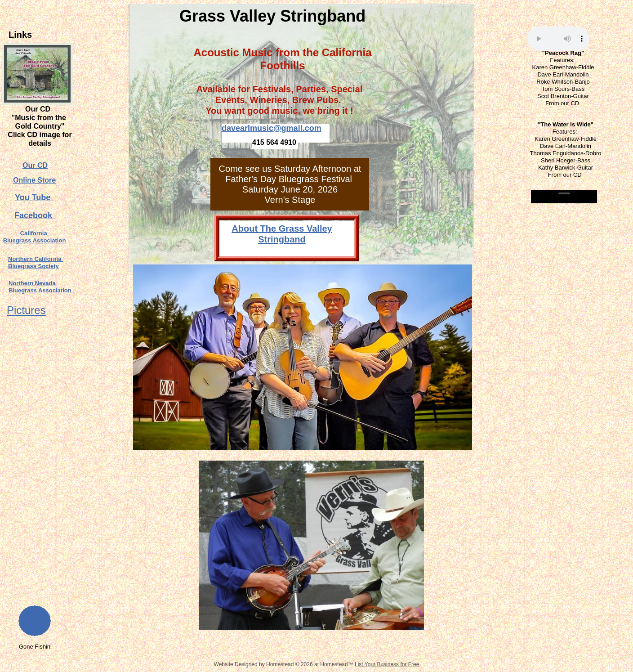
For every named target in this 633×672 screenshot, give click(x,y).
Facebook (34, 215)
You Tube (34, 197)
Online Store (34, 180)
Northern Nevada (33, 283)
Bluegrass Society (33, 266)
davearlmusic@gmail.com (272, 128)
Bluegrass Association (35, 240)
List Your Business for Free (387, 664)
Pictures (26, 310)
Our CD (35, 165)
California (35, 233)
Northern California (36, 259)
